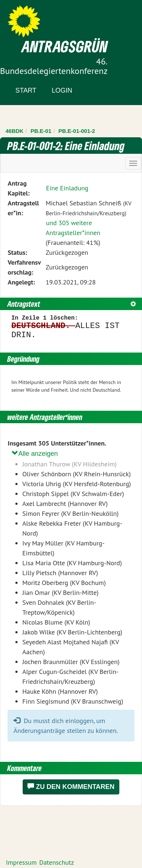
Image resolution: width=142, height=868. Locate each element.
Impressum (21, 862)
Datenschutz (57, 862)
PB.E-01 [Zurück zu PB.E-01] (41, 131)
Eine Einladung (67, 188)
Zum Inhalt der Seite (33, 18)
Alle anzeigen (35, 453)
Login (62, 90)
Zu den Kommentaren (71, 787)
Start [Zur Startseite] (26, 90)
